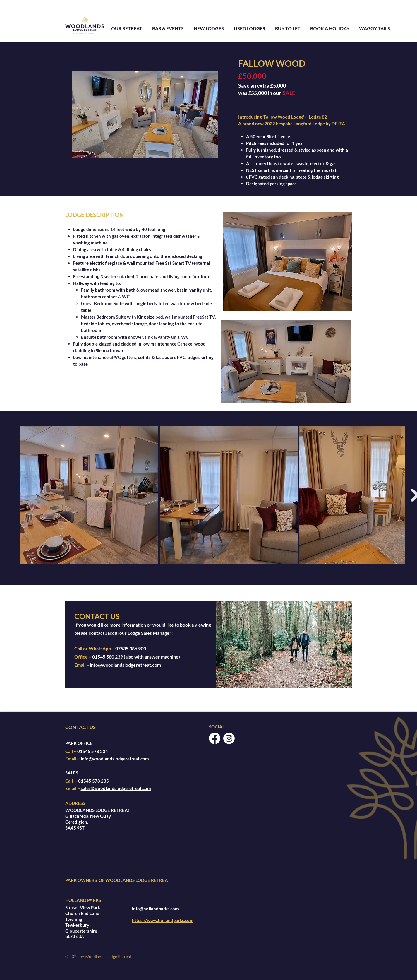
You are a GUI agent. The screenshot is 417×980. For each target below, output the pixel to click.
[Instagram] (229, 738)
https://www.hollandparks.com (163, 920)
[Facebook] (215, 738)
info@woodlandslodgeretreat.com (125, 665)
